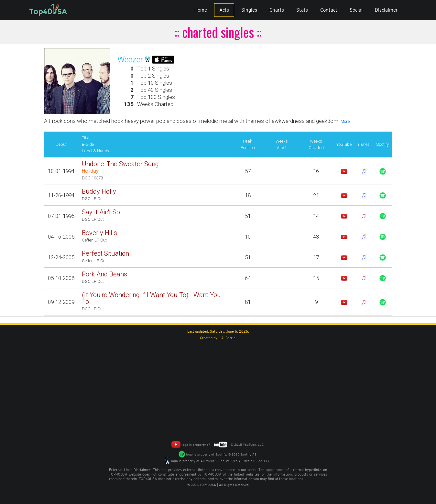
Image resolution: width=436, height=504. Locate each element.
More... (346, 121)
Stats (302, 10)
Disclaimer (386, 10)
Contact (329, 10)
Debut (61, 144)
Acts (224, 10)
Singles (249, 10)
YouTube (344, 144)
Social (356, 10)
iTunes (364, 144)
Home (201, 10)
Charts (277, 10)
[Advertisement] (218, 390)
